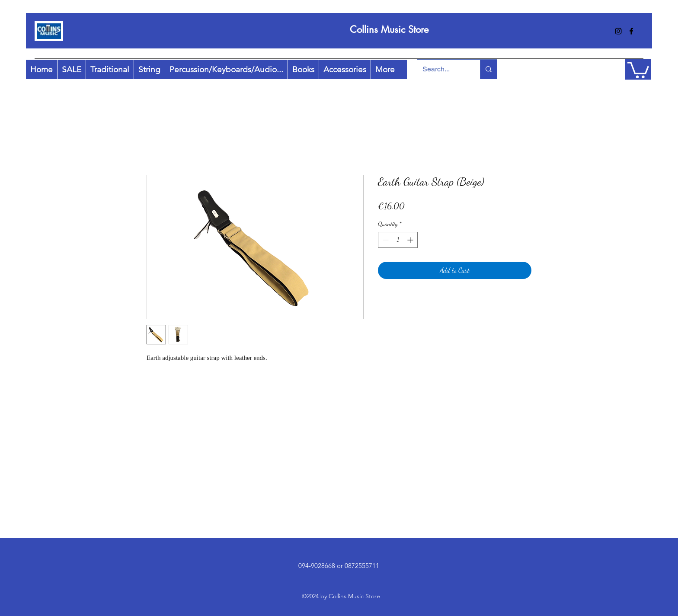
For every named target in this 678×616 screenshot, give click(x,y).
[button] (638, 69)
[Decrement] (385, 240)
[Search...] (442, 69)
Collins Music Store (389, 29)
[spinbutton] (398, 240)
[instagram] (618, 31)
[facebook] (631, 31)
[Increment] (411, 240)
